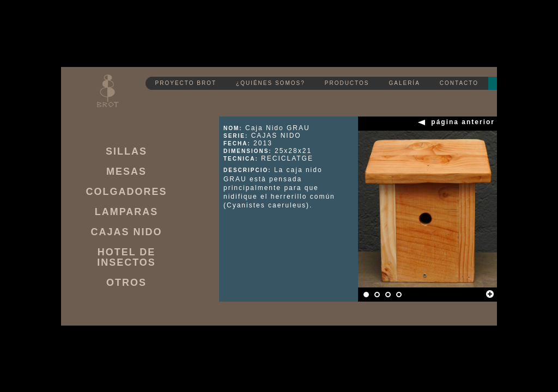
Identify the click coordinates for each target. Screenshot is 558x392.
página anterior (463, 122)
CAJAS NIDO (126, 232)
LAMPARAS (127, 212)
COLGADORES (126, 192)
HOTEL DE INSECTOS (126, 258)
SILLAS (126, 152)
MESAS (126, 172)
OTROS (126, 283)
